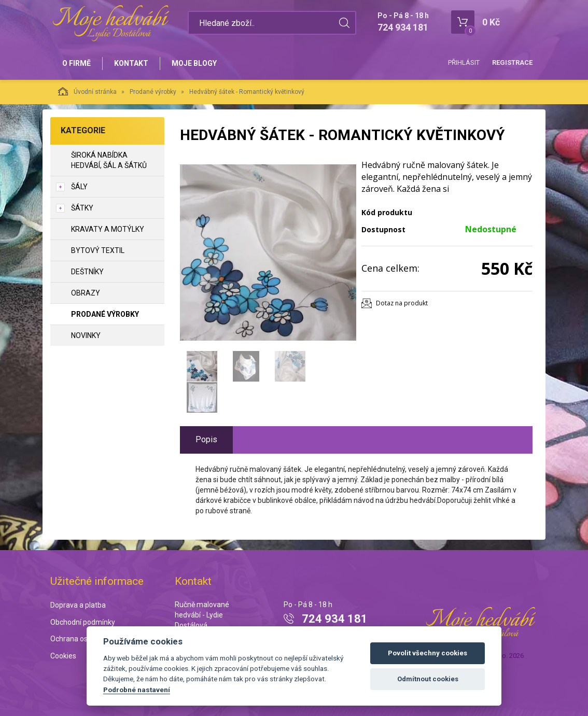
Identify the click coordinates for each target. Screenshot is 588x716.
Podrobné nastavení (137, 690)
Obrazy (86, 293)
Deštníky (87, 272)
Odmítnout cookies (428, 679)
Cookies (63, 656)
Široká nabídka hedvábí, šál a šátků (109, 160)
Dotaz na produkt (402, 303)
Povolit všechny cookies (428, 653)
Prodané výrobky (153, 92)
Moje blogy (194, 63)
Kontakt (131, 63)
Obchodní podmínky (83, 622)
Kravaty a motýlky (108, 229)
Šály (79, 187)
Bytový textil (98, 250)
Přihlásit (464, 62)
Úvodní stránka (87, 91)
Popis (206, 439)
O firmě (76, 63)
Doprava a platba (78, 605)
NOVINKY (86, 335)
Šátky (82, 208)
